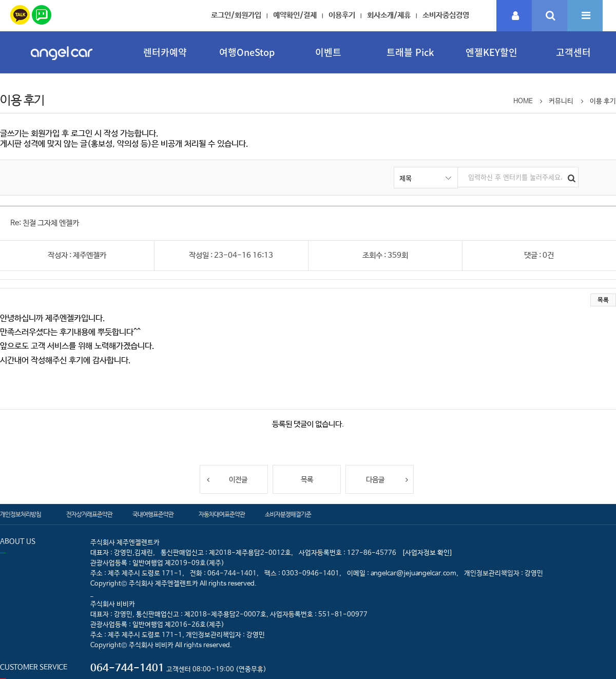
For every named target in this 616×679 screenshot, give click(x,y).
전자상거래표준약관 (89, 515)
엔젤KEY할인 (492, 52)
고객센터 (573, 52)
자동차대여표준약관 (222, 515)
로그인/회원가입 (236, 15)
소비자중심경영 (446, 15)
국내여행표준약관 (153, 515)
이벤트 (328, 52)
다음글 (387, 480)
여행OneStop (247, 52)
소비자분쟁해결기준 (288, 515)
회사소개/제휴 (389, 15)
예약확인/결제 (295, 15)
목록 (603, 300)
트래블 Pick (410, 52)
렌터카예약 (165, 52)
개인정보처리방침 (21, 515)
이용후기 (342, 15)
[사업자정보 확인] (427, 553)
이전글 (226, 480)
